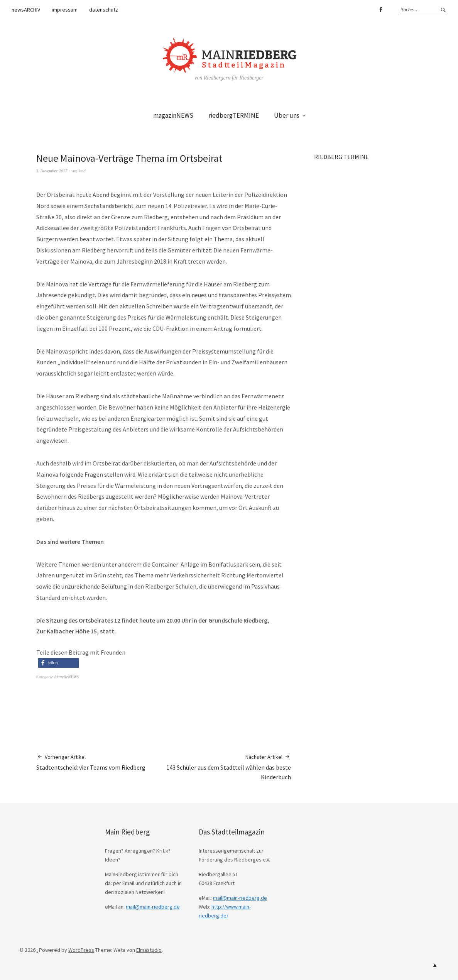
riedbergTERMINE (234, 115)
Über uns (287, 115)
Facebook (380, 10)
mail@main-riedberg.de (153, 907)
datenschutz (104, 10)
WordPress (81, 950)
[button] (58, 663)
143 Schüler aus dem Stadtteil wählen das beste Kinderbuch (227, 767)
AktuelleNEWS (67, 677)
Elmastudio (149, 950)
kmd (82, 171)
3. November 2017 (52, 171)
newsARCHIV (26, 10)
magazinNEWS (173, 115)
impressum (65, 10)
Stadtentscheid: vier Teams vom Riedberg (91, 762)
